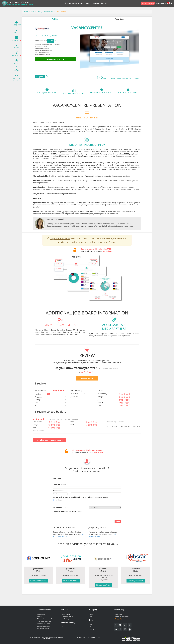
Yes (55, 510)
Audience (16, 39)
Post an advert (16, 78)
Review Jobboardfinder (122, 618)
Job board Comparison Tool (45, 619)
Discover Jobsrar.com (136, 581)
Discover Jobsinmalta (71, 581)
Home (26, 11)
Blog (91, 617)
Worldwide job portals (43, 624)
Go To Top (17, 24)
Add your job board (148, 3)
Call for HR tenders (67, 617)
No (60, 510)
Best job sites (41, 614)
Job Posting (65, 619)
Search (81, 3)
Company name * (59, 495)
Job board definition (43, 629)
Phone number (59, 501)
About (17, 31)
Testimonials (119, 614)
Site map (98, 637)
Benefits (39, 617)
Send (118, 532)
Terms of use (81, 637)
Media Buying (66, 614)
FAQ (91, 624)
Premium (64, 627)
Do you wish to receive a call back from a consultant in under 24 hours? (80, 507)
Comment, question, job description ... (68, 522)
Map (88, 3)
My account (161, 3)
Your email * (58, 488)
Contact (92, 629)
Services (95, 3)
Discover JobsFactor (103, 585)
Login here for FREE (60, 249)
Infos (17, 47)
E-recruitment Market (43, 626)
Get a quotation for (60, 518)
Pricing (17, 70)
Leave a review (87, 389)
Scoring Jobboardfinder (44, 621)
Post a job (105, 3)
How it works (71, 3)
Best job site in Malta (46, 11)
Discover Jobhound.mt (38, 581)
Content (16, 54)
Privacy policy (90, 637)
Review (16, 62)
